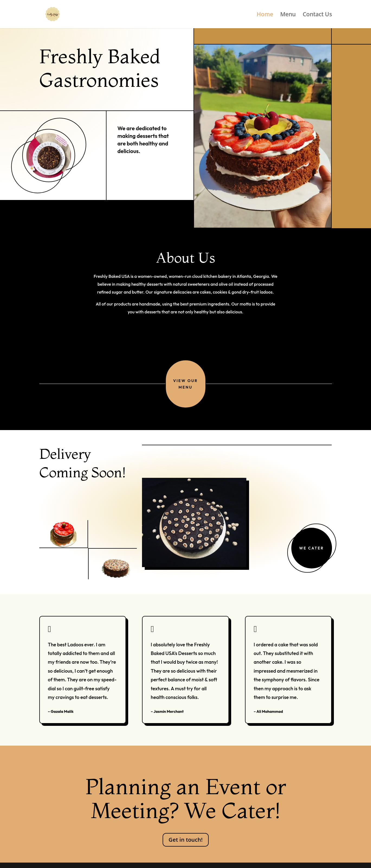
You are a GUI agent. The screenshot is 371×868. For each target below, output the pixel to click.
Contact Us (317, 15)
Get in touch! (186, 840)
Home (265, 15)
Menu (288, 15)
